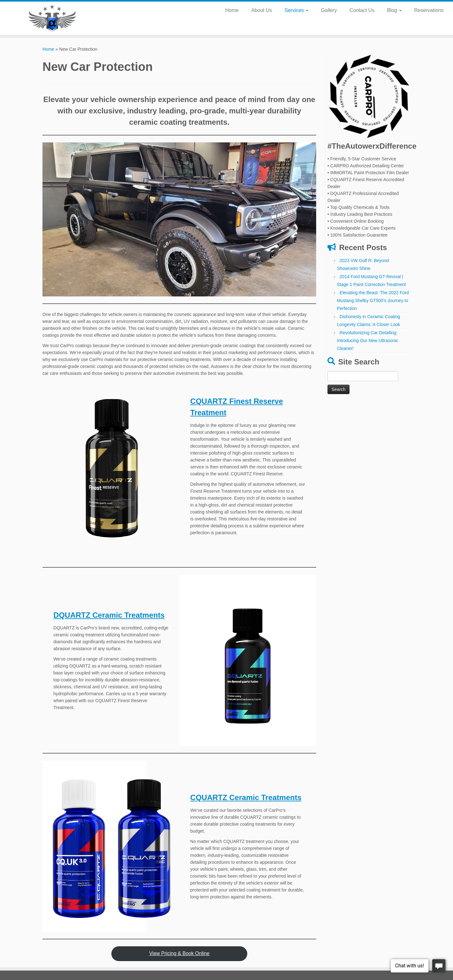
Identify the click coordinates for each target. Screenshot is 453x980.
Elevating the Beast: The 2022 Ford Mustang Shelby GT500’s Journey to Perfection (373, 301)
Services (297, 10)
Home (232, 10)
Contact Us (362, 10)
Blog (394, 10)
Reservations (429, 10)
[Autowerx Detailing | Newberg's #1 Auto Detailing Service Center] (52, 18)
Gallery (329, 10)
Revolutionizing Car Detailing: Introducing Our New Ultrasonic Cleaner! (368, 341)
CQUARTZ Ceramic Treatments (246, 797)
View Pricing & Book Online (179, 953)
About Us (262, 10)
